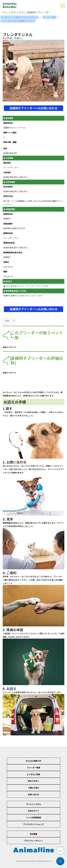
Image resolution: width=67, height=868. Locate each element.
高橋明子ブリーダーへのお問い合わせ (34, 108)
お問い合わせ (33, 794)
